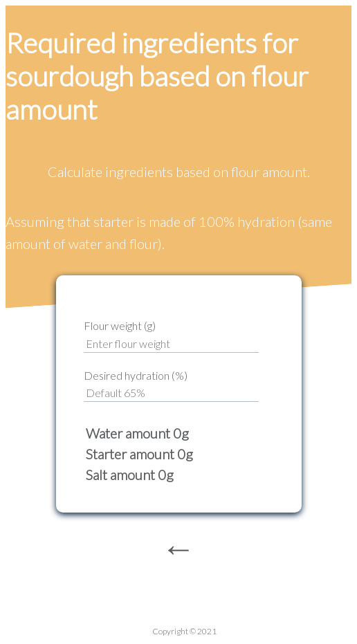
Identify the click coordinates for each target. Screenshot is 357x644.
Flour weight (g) (120, 325)
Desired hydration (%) (136, 375)
